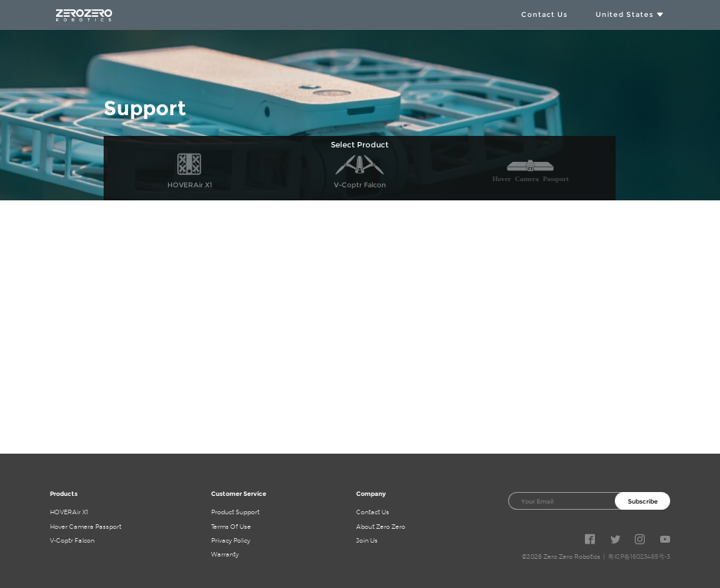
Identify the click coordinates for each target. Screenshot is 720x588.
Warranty (225, 554)
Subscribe (643, 501)
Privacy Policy (231, 540)
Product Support (235, 512)
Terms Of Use (231, 527)
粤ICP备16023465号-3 (639, 557)
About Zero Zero (381, 527)
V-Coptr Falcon (72, 540)
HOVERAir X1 (69, 512)
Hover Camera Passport (86, 527)
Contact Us (545, 14)
